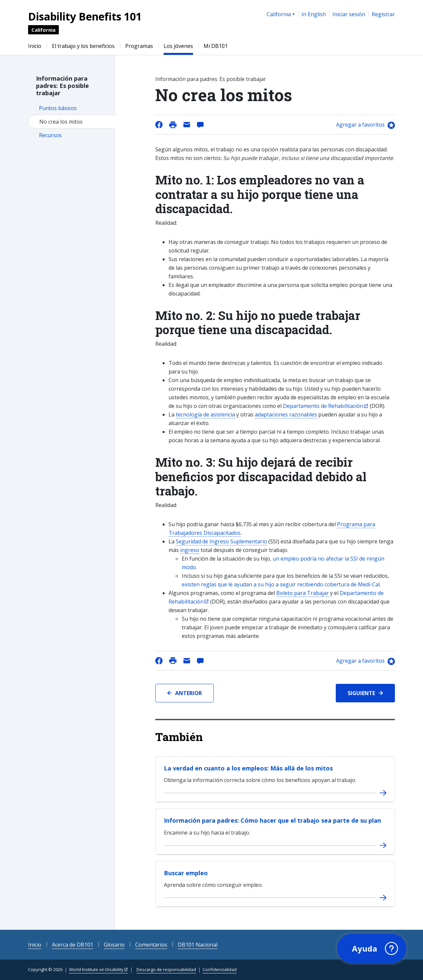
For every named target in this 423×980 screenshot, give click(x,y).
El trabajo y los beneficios (83, 46)
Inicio (35, 46)
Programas (139, 46)
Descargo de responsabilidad (166, 969)
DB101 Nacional (198, 945)
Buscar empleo (186, 873)
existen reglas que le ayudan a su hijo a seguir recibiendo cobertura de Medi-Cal (281, 584)
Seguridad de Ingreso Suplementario (221, 541)
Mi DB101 (216, 46)
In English (314, 14)
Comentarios (151, 945)
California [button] (279, 14)
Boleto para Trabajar (303, 593)
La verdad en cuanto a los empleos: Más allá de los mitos (248, 768)
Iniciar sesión (349, 14)
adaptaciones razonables (286, 414)
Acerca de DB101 (73, 945)
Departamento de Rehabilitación (323, 406)
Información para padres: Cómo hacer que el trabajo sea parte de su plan (272, 820)
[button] (372, 949)
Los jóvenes (178, 46)
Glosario (114, 945)
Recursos (50, 135)
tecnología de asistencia (205, 414)
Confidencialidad (220, 969)
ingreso (190, 550)
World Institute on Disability (96, 969)
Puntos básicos (58, 108)
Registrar (383, 14)
